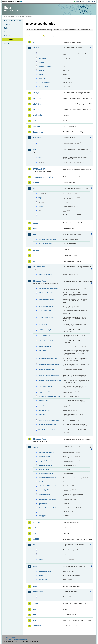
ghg (34, 234)
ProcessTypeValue (44, 490)
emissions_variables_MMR (47, 239)
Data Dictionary (20, 17)
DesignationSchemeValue (47, 461)
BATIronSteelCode (44, 335)
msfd (35, 566)
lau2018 (36, 539)
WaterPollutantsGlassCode (47, 424)
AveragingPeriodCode (46, 306)
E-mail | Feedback (10, 638)
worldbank (37, 626)
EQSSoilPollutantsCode (46, 370)
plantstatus (42, 554)
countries (41, 597)
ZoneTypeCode (43, 516)
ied (34, 261)
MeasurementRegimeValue (47, 478)
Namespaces (8, 47)
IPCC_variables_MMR (45, 243)
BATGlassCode (43, 324)
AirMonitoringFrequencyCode (48, 289)
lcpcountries (42, 550)
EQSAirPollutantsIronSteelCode (49, 364)
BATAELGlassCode (45, 311)
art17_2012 (37, 104)
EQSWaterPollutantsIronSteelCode (50, 381)
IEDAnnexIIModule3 (40, 281)
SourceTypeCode (44, 410)
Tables (6, 28)
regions (41, 576)
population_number (45, 66)
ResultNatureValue (44, 494)
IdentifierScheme (44, 469)
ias (34, 256)
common (36, 126)
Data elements (9, 32)
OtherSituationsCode (45, 386)
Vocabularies (9, 39)
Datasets (7, 24)
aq (34, 42)
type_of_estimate (44, 82)
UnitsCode (42, 415)
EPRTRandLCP (39, 169)
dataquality (37, 138)
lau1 (34, 528)
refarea (41, 206)
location (41, 62)
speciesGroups (43, 580)
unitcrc (41, 215)
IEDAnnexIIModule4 (40, 439)
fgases (35, 223)
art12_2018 (37, 93)
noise (35, 586)
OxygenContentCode (45, 392)
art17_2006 (37, 98)
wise (34, 620)
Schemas (7, 36)
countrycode (43, 53)
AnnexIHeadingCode (45, 274)
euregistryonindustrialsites (43, 177)
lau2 (34, 533)
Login (77, 1)
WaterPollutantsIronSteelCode (48, 430)
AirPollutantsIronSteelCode (47, 300)
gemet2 (36, 229)
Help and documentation (12, 21)
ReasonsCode (43, 400)
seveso (35, 603)
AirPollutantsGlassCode (46, 293)
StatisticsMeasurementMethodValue (50, 508)
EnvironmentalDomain (46, 465)
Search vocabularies (35, 36)
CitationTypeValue (44, 457)
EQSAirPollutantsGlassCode (48, 359)
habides (36, 250)
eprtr (34, 150)
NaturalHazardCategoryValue (48, 486)
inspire (35, 447)
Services (7, 43)
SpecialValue (43, 504)
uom (34, 615)
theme (40, 512)
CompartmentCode (45, 346)
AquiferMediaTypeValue (46, 452)
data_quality (42, 58)
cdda (35, 121)
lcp (34, 545)
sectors (41, 560)
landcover (37, 522)
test (34, 609)
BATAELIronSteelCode (46, 317)
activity (41, 157)
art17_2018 (37, 110)
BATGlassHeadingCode (46, 330)
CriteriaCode (43, 351)
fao (34, 188)
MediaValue (42, 482)
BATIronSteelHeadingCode (47, 341)
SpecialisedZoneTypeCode (47, 500)
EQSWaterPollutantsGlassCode (49, 375)
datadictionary (38, 132)
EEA (13, 1)
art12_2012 (37, 48)
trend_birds (42, 78)
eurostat (36, 183)
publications (38, 592)
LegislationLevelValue (46, 473)
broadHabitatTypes (45, 572)
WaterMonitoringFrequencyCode (49, 420)
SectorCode (42, 406)
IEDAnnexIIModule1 (40, 267)
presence (41, 70)
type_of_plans (43, 86)
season (41, 74)
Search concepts (50, 36)
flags (40, 198)
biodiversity (37, 115)
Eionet (12, 17)
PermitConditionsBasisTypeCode (49, 396)
